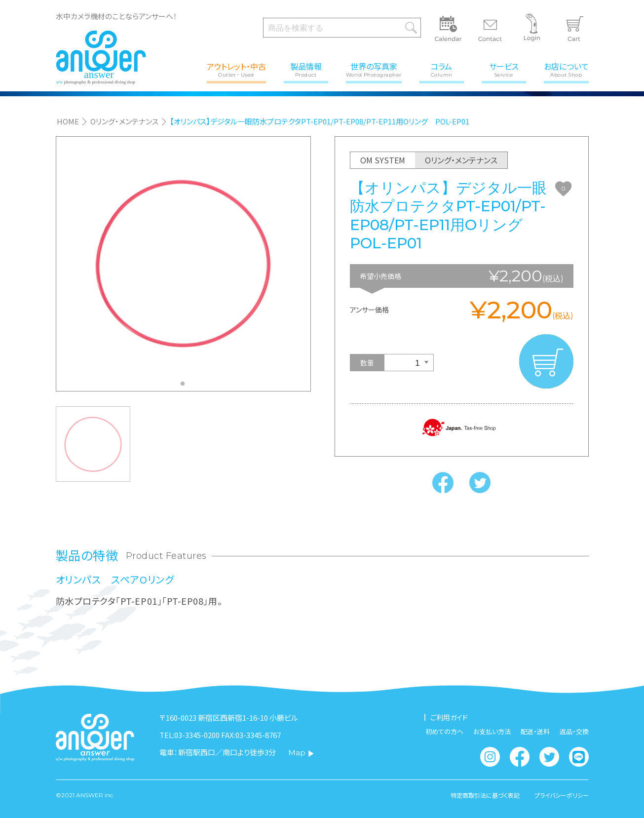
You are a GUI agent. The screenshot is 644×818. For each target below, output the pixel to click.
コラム (442, 69)
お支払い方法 (492, 731)
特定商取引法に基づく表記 (485, 795)
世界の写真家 (374, 69)
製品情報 (306, 69)
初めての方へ (444, 731)
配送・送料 (535, 731)
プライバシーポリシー (562, 795)
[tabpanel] (183, 264)
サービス (504, 69)
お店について (566, 69)
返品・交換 (574, 731)
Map (301, 753)
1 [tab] (185, 387)
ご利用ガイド (449, 717)
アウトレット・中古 (236, 69)
